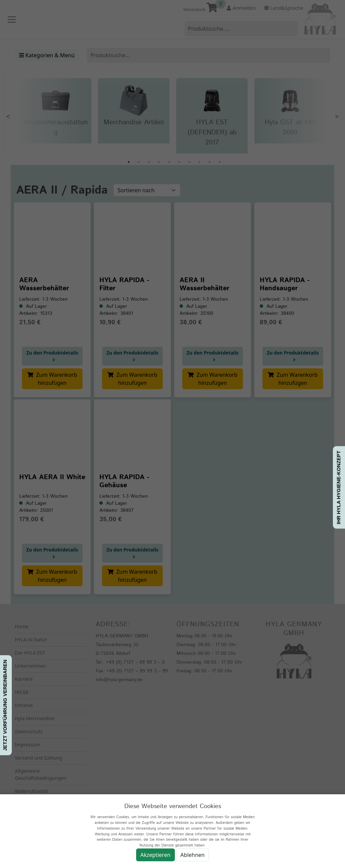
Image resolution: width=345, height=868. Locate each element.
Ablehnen (193, 855)
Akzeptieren (155, 855)
